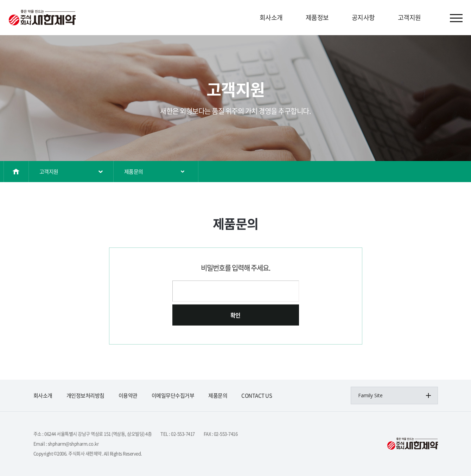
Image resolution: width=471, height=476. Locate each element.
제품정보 (317, 17)
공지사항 (363, 17)
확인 (235, 315)
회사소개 (271, 17)
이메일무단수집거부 (173, 395)
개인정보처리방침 (85, 395)
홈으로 (16, 172)
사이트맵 (456, 18)
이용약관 (128, 395)
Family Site (370, 395)
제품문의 (134, 172)
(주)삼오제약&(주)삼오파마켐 (42, 18)
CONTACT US (257, 395)
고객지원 (409, 17)
